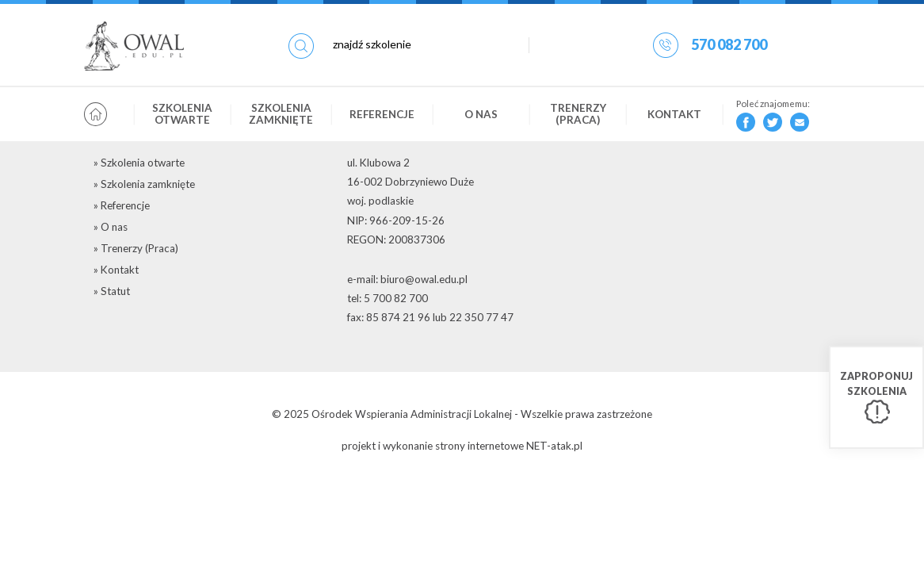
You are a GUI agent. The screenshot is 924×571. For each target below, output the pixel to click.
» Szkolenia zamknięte (144, 184)
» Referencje (122, 205)
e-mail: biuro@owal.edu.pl (407, 279)
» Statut (112, 291)
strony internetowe (479, 446)
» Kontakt (116, 270)
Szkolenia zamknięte (281, 114)
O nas (481, 114)
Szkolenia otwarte (182, 114)
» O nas (111, 227)
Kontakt (674, 114)
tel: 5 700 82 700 (388, 298)
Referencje (382, 114)
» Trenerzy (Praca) (136, 248)
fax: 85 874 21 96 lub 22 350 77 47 (430, 317)
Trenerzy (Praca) (578, 114)
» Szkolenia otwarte (139, 163)
